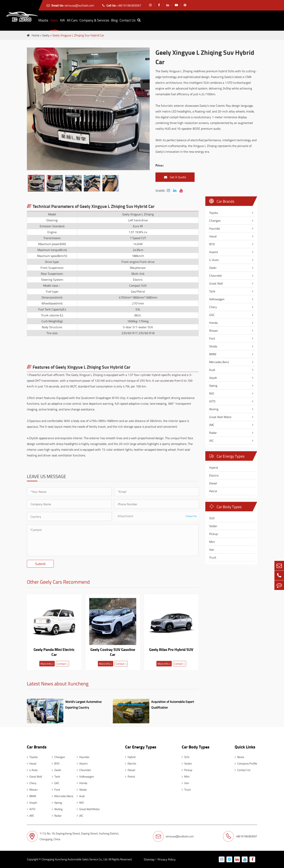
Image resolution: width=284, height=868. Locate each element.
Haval (213, 236)
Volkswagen (217, 299)
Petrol (213, 491)
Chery (213, 307)
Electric (214, 475)
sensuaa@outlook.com (70, 5)
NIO (212, 393)
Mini (212, 542)
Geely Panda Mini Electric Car (54, 652)
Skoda (213, 346)
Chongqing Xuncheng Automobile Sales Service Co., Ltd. (75, 859)
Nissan (214, 331)
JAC (211, 441)
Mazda (43, 20)
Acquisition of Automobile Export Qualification (173, 705)
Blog (114, 20)
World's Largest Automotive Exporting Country (83, 705)
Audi (212, 370)
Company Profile (246, 763)
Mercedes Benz (219, 362)
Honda (213, 323)
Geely (54, 20)
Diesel (213, 483)
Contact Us (128, 20)
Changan (215, 221)
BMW (213, 354)
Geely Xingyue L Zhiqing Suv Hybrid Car (78, 35)
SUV (212, 518)
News (239, 757)
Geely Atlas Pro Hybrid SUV (171, 650)
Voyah (213, 378)
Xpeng (213, 386)
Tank (212, 291)
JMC (212, 425)
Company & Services (94, 20)
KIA (62, 20)
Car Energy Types (227, 456)
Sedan (213, 526)
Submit (40, 564)
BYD (212, 244)
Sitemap (149, 859)
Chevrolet (215, 276)
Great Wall (216, 283)
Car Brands (222, 201)
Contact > (62, 664)
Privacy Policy (167, 859)
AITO (212, 401)
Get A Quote (175, 177)
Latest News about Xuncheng (58, 684)
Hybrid (213, 468)
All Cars (72, 20)
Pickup (213, 534)
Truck (213, 557)
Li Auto (214, 260)
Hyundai (215, 228)
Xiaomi (214, 252)
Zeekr (213, 268)
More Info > (47, 664)
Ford (212, 338)
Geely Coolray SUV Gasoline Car (113, 652)
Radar (213, 433)
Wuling (214, 409)
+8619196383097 (122, 5)
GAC (212, 315)
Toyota (213, 213)
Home (35, 35)
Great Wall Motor (220, 417)
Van (212, 550)
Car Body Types (225, 507)
